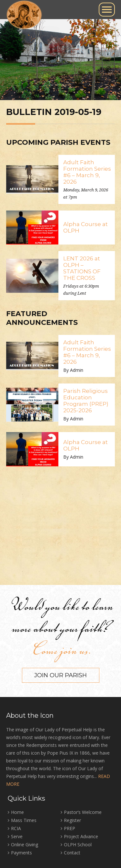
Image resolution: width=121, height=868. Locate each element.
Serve (17, 836)
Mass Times (24, 820)
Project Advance (81, 836)
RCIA (16, 828)
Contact (72, 853)
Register (72, 820)
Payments (21, 853)
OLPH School (78, 845)
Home (17, 812)
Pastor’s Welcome (83, 812)
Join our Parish (60, 675)
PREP (70, 828)
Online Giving (25, 845)
